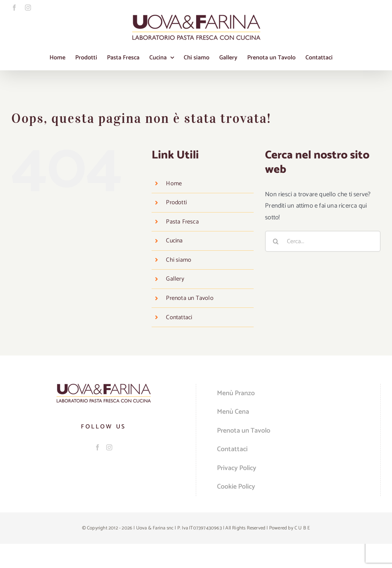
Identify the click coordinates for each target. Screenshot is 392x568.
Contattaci (179, 317)
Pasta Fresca (182, 222)
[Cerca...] (323, 241)
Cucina (174, 241)
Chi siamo (179, 260)
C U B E (302, 528)
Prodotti (176, 203)
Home (174, 184)
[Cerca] (276, 241)
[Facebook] (98, 447)
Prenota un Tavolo (190, 298)
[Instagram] (109, 447)
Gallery (175, 279)
